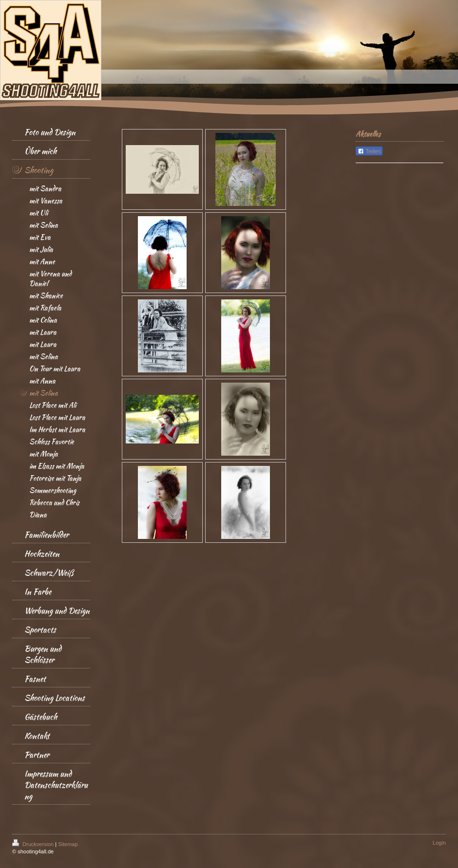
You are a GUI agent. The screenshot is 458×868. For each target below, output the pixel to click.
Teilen (369, 151)
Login (439, 843)
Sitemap (68, 844)
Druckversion (34, 844)
